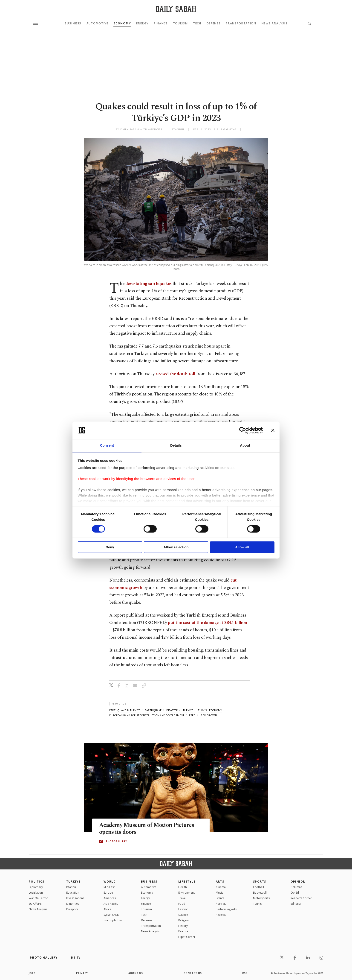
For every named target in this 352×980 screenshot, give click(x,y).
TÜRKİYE (73, 882)
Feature (183, 931)
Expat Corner (187, 937)
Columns (296, 887)
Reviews (221, 915)
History (183, 926)
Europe (108, 893)
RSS (245, 973)
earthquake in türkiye (125, 710)
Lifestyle (187, 882)
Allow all (242, 547)
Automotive (97, 23)
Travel (182, 898)
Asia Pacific (111, 904)
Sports (260, 882)
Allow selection (176, 547)
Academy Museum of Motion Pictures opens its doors (147, 829)
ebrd (192, 715)
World (110, 882)
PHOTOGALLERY (116, 841)
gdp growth (209, 715)
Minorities (73, 904)
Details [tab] (176, 446)
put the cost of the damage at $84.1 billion (208, 623)
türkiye (188, 710)
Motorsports (261, 898)
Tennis (257, 904)
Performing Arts (226, 909)
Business (73, 23)
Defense (214, 23)
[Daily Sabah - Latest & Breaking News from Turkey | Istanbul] (176, 9)
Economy (122, 23)
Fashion (183, 909)
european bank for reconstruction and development (147, 715)
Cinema (221, 887)
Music (219, 893)
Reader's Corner (301, 898)
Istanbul (71, 887)
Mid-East (109, 887)
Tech (197, 23)
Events (220, 898)
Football (258, 887)
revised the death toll (175, 374)
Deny (110, 547)
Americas (110, 898)
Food (182, 904)
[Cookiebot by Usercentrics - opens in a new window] (243, 430)
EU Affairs (35, 904)
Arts (220, 882)
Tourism (180, 23)
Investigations (75, 898)
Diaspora (72, 909)
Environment (186, 893)
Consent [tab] (107, 446)
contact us (193, 973)
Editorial (296, 904)
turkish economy (210, 710)
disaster (172, 710)
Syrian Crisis (111, 915)
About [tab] (245, 446)
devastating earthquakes (149, 284)
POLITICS (37, 882)
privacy (82, 973)
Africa (107, 909)
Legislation (36, 893)
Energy (142, 23)
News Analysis (275, 23)
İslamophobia (113, 920)
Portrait (221, 904)
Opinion (298, 882)
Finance (161, 23)
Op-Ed (295, 893)
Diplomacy (36, 887)
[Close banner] (273, 430)
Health (183, 887)
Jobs (32, 973)
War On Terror (38, 898)
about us (136, 973)
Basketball (260, 893)
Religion (183, 920)
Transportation (241, 23)
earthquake (153, 710)
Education (73, 893)
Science (183, 915)
